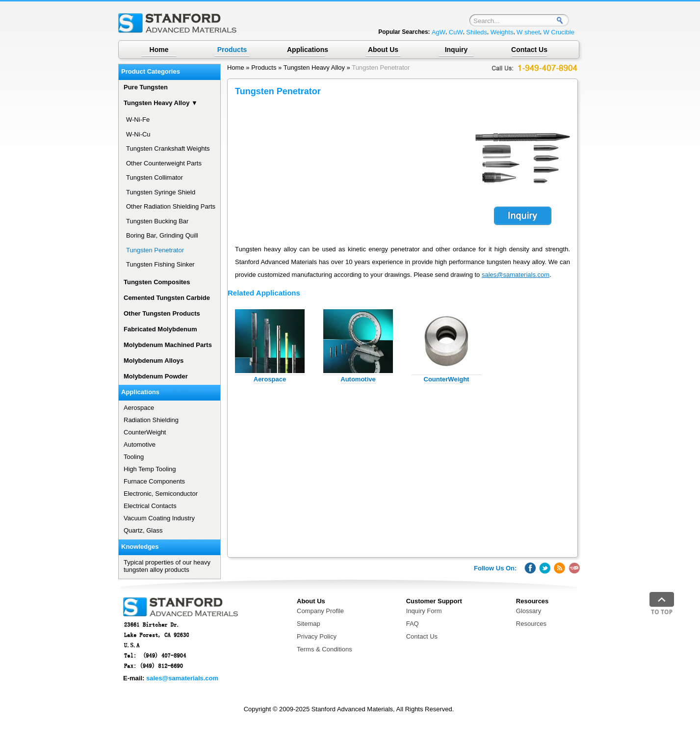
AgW (439, 32)
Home (159, 50)
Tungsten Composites (157, 282)
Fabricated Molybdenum (160, 329)
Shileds (477, 32)
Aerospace (270, 379)
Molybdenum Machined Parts (168, 345)
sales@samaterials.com (516, 275)
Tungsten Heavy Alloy (314, 67)
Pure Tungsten (146, 87)
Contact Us (529, 50)
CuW (456, 32)
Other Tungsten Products (162, 313)
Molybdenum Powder (156, 376)
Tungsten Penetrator (381, 67)
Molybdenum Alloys (154, 361)
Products (264, 67)
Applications (308, 50)
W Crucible (559, 32)
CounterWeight (447, 379)
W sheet (528, 32)
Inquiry (456, 50)
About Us (383, 50)
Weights (502, 32)
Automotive (358, 379)
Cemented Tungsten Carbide (167, 298)
